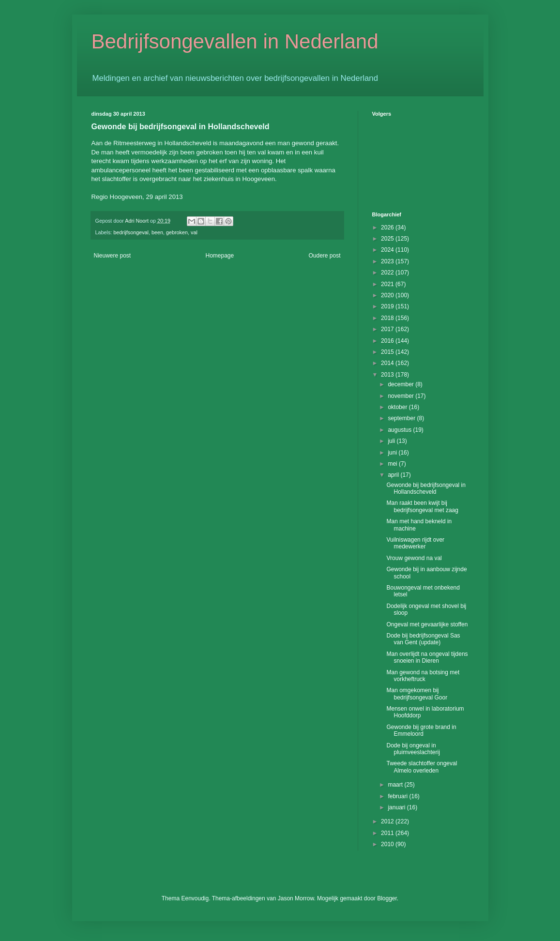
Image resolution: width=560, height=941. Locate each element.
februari (398, 796)
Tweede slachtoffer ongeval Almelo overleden (422, 767)
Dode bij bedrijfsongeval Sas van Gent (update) (423, 639)
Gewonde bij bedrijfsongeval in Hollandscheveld (426, 488)
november (401, 396)
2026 (388, 228)
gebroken (177, 232)
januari (397, 807)
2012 (388, 821)
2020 (388, 295)
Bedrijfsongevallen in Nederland (235, 41)
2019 (388, 306)
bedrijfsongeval (131, 232)
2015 (388, 352)
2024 (388, 250)
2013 (388, 375)
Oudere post (324, 256)
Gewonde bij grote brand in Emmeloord (421, 730)
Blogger (387, 898)
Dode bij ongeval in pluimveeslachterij (413, 749)
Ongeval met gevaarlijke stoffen (427, 624)
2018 (388, 318)
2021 (388, 284)
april (394, 475)
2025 (388, 239)
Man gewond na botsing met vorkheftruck (423, 676)
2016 (388, 341)
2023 (388, 261)
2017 (388, 329)
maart (396, 785)
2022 (388, 273)
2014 (388, 363)
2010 (388, 844)
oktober (398, 407)
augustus (400, 430)
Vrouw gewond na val (414, 558)
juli (392, 441)
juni (393, 453)
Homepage (219, 256)
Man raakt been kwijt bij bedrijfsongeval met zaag (422, 506)
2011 (388, 833)
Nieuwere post (113, 256)
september (402, 418)
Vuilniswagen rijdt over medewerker (415, 543)
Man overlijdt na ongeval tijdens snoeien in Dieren (427, 657)
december (401, 384)
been (157, 232)
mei (393, 464)
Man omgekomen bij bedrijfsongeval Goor (417, 694)
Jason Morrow (296, 898)
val (194, 232)
